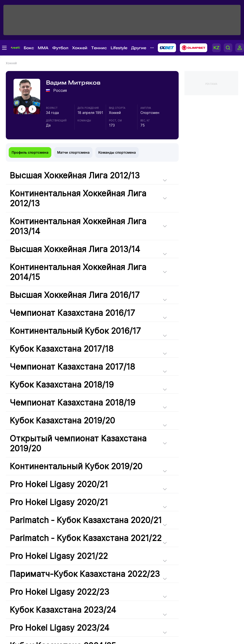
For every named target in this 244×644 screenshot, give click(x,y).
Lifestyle (119, 48)
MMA (43, 48)
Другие (139, 48)
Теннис (99, 48)
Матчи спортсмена (73, 152)
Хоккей (80, 48)
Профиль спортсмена (30, 152)
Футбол (60, 48)
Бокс (29, 48)
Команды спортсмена (117, 152)
